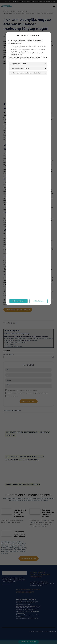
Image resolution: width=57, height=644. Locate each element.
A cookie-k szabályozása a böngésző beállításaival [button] (28, 73)
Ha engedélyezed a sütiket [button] (28, 64)
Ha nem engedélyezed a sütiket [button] (28, 68)
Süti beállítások (39, 301)
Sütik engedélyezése (18, 301)
